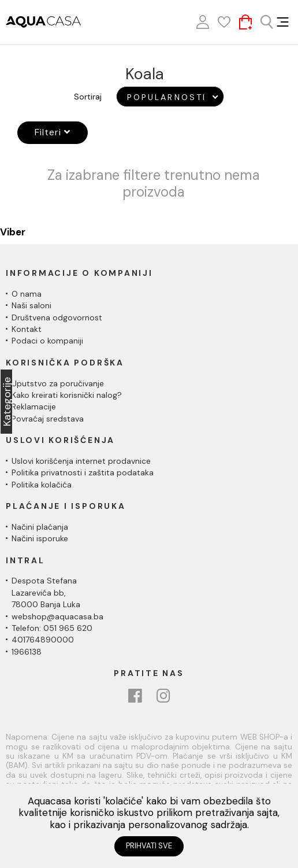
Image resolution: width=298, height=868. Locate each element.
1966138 (27, 652)
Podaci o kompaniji (47, 341)
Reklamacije (34, 407)
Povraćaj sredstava (48, 419)
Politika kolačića (42, 485)
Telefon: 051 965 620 (52, 628)
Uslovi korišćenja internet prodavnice (81, 461)
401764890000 (43, 640)
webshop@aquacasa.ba (57, 616)
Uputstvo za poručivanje (58, 383)
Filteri (53, 132)
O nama (27, 294)
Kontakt (27, 329)
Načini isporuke (40, 538)
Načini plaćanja (40, 527)
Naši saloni (31, 305)
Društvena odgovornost (57, 317)
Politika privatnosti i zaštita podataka (83, 472)
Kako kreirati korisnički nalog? (67, 395)
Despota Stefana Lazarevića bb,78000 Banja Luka (46, 592)
